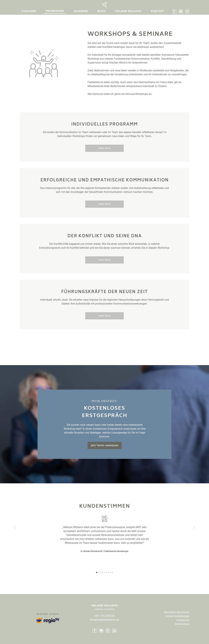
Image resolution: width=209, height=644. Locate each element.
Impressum (183, 620)
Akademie (81, 11)
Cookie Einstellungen (177, 616)
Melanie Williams (128, 11)
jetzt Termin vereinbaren (105, 445)
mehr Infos (104, 148)
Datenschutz (182, 624)
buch (101, 11)
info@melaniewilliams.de (104, 620)
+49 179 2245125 (104, 616)
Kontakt (158, 11)
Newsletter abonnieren (177, 612)
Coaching (29, 11)
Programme (55, 11)
